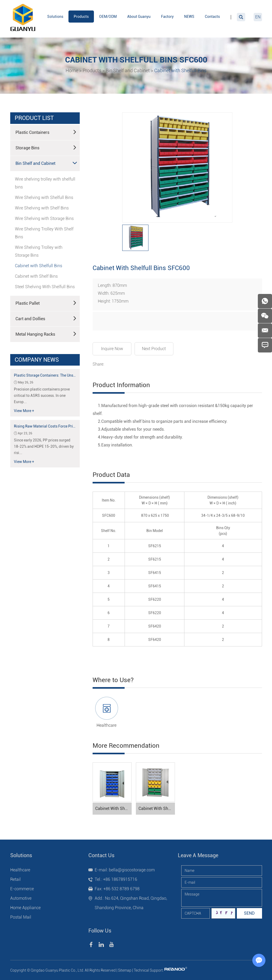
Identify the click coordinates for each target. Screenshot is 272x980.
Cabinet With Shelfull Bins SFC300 (157, 808)
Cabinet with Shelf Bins (36, 276)
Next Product (154, 349)
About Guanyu (139, 17)
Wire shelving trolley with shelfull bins (45, 183)
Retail (15, 879)
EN (258, 17)
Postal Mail (21, 917)
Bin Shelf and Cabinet (128, 70)
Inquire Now (112, 349)
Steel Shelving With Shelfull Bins (45, 287)
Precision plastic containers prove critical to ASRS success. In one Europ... (42, 396)
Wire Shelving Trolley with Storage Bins (39, 251)
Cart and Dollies (46, 318)
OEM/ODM (108, 17)
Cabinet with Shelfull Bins (180, 70)
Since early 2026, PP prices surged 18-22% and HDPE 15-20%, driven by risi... (44, 446)
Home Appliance (25, 908)
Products (81, 17)
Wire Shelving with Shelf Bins (42, 208)
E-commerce (22, 889)
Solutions (55, 17)
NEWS (189, 17)
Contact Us (101, 855)
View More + (24, 411)
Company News (37, 360)
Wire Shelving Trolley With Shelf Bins (44, 233)
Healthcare (106, 725)
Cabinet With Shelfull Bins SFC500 (113, 808)
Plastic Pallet (46, 303)
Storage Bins (46, 147)
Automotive (21, 898)
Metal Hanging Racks (46, 334)
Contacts (212, 17)
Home (72, 70)
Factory (167, 17)
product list (34, 118)
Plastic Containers (46, 132)
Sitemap (125, 970)
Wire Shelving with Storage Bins (44, 218)
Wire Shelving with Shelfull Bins (44, 197)
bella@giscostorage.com (132, 870)
